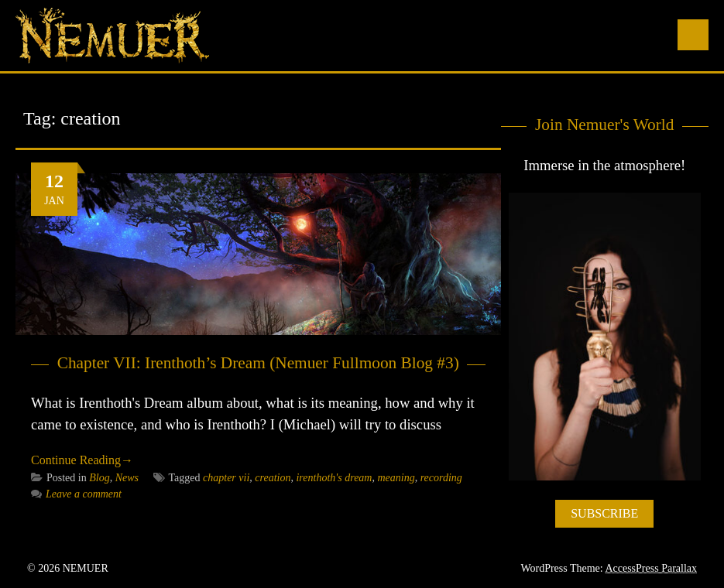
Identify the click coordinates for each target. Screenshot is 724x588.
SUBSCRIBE (604, 513)
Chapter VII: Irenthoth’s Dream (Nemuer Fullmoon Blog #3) (258, 363)
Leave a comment (76, 494)
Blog (99, 478)
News (127, 478)
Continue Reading (82, 460)
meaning (396, 478)
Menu (693, 35)
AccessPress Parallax (651, 568)
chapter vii (226, 478)
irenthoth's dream (334, 478)
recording (441, 478)
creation (273, 478)
